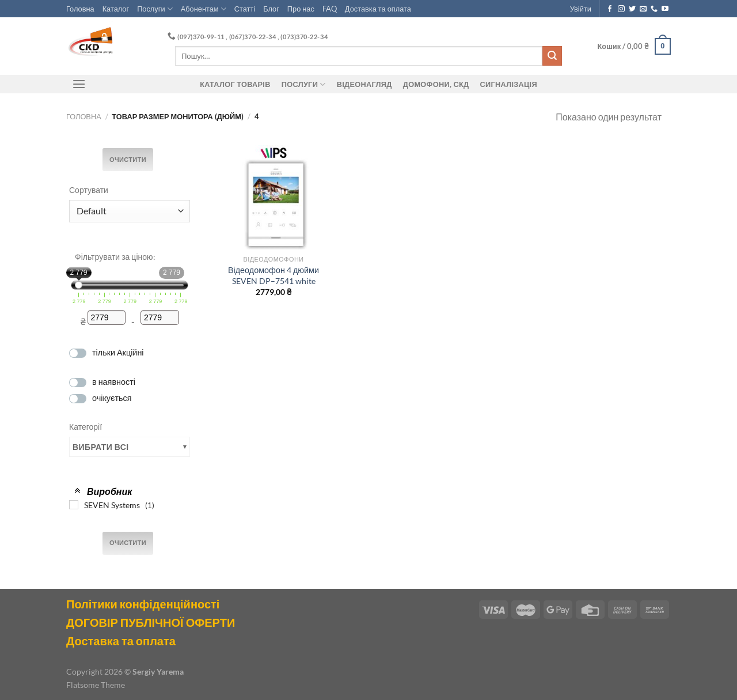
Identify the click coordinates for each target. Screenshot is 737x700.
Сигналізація (509, 84)
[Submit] (552, 56)
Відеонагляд (364, 84)
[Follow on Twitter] (632, 9)
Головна (80, 9)
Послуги (155, 9)
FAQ (330, 9)
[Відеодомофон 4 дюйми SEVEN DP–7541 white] (273, 197)
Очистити (128, 160)
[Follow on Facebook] (610, 9)
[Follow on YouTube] (665, 9)
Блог (271, 9)
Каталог (116, 9)
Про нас (301, 9)
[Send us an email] (643, 9)
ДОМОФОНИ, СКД (436, 84)
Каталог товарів (235, 84)
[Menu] (79, 84)
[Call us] (654, 9)
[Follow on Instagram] (621, 9)
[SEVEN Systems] (74, 505)
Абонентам (204, 9)
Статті (245, 9)
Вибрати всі (101, 447)
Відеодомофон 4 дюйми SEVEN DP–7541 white (273, 275)
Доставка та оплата (378, 9)
